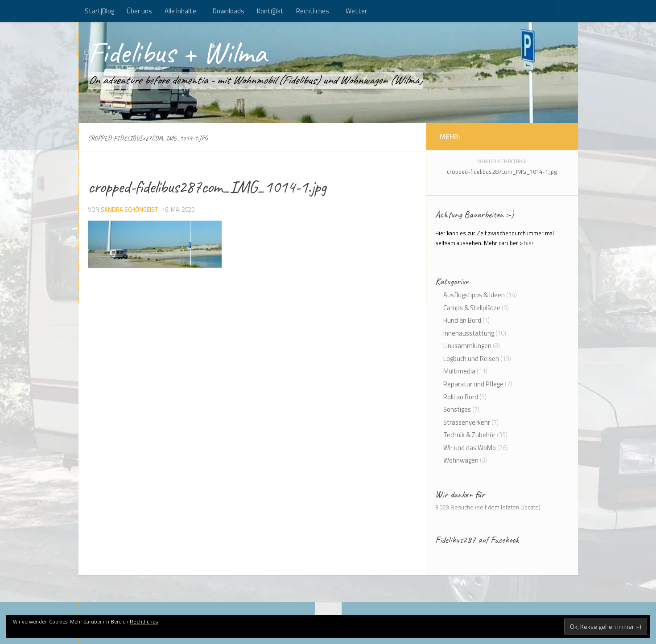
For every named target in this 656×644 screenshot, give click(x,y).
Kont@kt (270, 11)
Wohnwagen (461, 460)
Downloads (229, 11)
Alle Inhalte (180, 11)
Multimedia (459, 371)
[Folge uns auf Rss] (551, 136)
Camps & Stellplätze (472, 308)
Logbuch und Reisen (471, 359)
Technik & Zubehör (469, 435)
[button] (155, 244)
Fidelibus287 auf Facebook (477, 540)
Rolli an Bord (461, 397)
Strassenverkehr (467, 422)
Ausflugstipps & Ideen (474, 295)
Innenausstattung (469, 333)
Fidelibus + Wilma (177, 53)
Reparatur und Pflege (473, 384)
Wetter (356, 11)
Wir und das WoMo (470, 448)
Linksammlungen (467, 346)
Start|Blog (99, 11)
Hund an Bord (462, 320)
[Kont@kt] (560, 136)
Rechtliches (313, 11)
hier (529, 243)
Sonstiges (457, 409)
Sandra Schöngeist (129, 209)
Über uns (139, 11)
